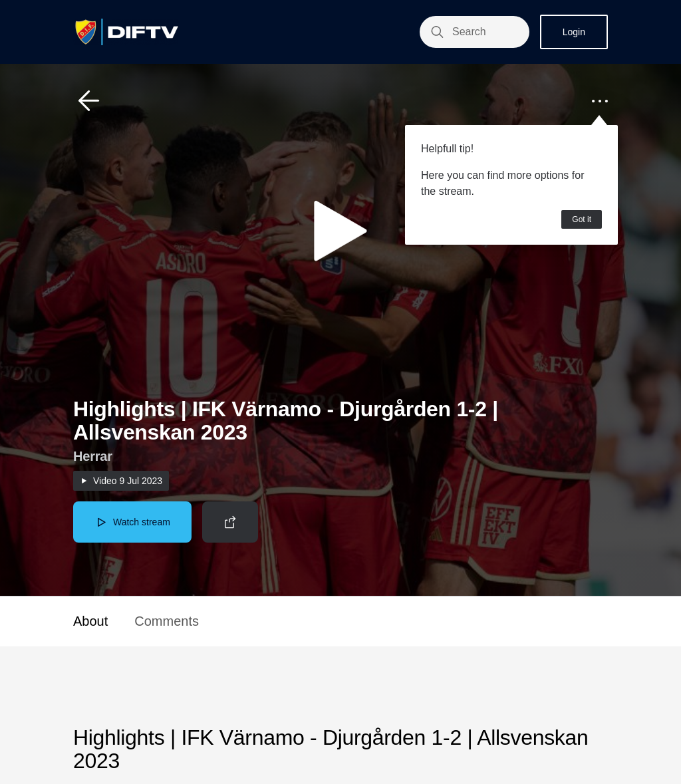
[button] (89, 101)
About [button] (90, 621)
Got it (582, 219)
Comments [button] (167, 621)
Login (574, 32)
